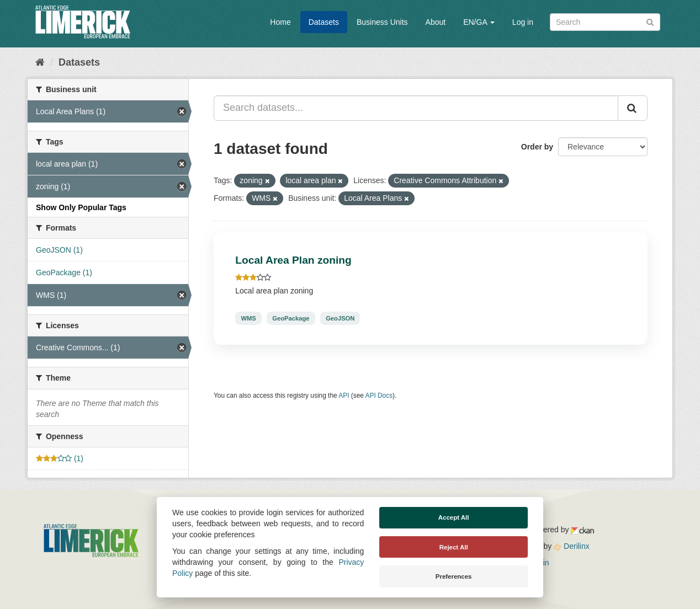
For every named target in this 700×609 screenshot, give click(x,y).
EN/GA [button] (479, 22)
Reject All (454, 547)
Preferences (454, 576)
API (344, 396)
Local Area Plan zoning (293, 260)
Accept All (454, 517)
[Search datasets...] (416, 108)
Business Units (382, 22)
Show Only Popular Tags (81, 207)
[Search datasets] (605, 22)
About (436, 22)
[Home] (40, 62)
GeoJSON (340, 318)
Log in (523, 22)
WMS (248, 318)
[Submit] (650, 21)
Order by (537, 147)
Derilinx (572, 546)
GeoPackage (291, 318)
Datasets (324, 22)
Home (280, 22)
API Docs (379, 396)
